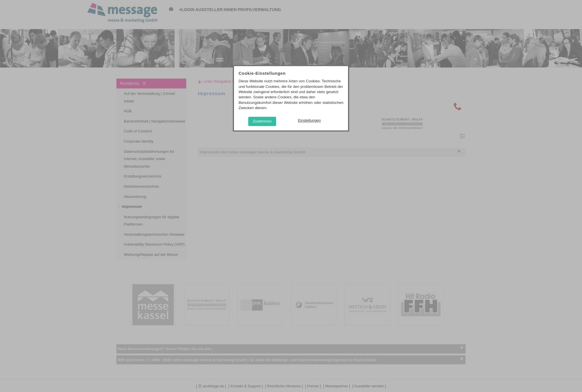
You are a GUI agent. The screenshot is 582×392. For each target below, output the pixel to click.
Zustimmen (262, 121)
